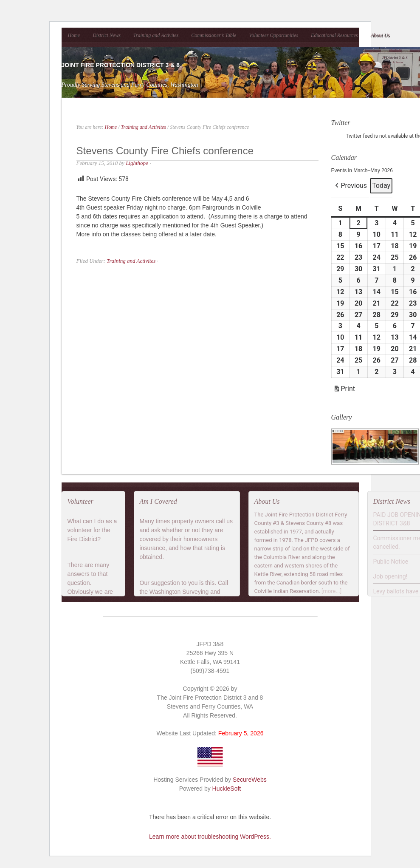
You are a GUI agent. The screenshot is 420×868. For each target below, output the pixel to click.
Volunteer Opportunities (273, 35)
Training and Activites (156, 35)
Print (344, 390)
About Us (380, 35)
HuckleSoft (227, 789)
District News (107, 35)
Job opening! (390, 576)
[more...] (331, 591)
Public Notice (391, 562)
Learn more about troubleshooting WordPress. (210, 837)
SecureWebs (250, 780)
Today (381, 186)
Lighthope (137, 163)
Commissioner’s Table (214, 35)
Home (74, 35)
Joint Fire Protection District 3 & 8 (121, 65)
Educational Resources (334, 35)
